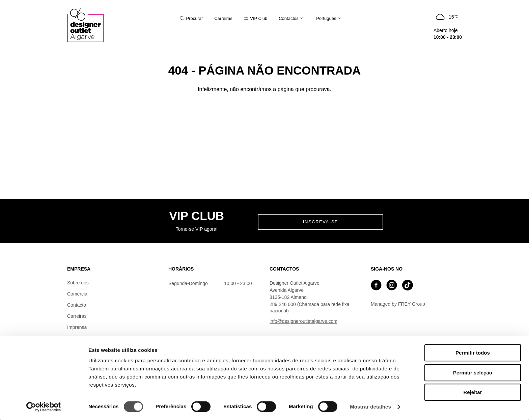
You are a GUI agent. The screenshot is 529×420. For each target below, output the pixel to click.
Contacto (77, 305)
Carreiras (77, 316)
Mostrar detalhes (370, 407)
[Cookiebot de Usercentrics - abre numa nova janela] (44, 407)
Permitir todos (473, 353)
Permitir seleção (473, 373)
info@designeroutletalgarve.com (303, 321)
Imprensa (77, 327)
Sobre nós (78, 283)
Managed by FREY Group (398, 304)
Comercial (78, 294)
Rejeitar (472, 392)
